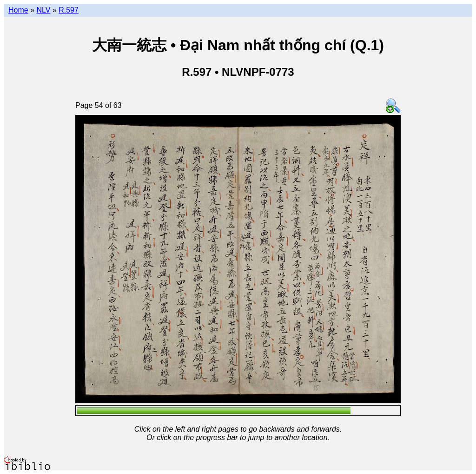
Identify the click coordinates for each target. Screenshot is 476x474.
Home (18, 10)
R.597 (69, 10)
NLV (43, 10)
